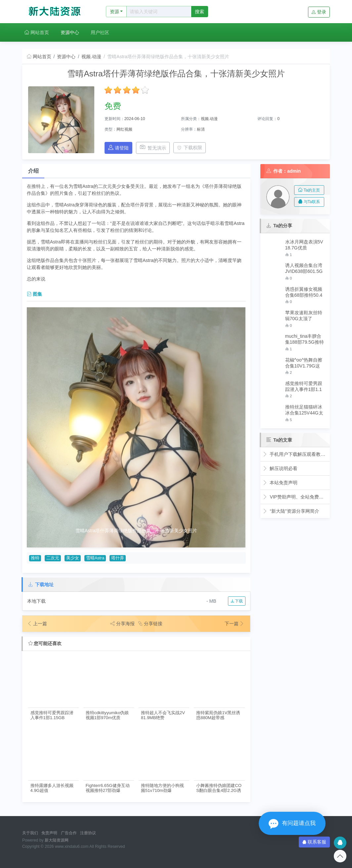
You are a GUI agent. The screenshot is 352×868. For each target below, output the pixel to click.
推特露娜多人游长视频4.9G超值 (52, 788)
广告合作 (69, 833)
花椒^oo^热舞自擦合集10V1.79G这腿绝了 (304, 363)
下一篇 (235, 624)
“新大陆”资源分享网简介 (291, 511)
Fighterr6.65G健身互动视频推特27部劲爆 (108, 788)
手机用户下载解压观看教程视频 (295, 454)
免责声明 (49, 833)
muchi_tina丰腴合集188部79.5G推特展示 (305, 339)
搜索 (199, 12)
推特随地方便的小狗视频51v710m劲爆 (162, 788)
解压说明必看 (280, 468)
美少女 (73, 558)
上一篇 (37, 624)
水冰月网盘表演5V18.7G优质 (304, 245)
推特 (35, 558)
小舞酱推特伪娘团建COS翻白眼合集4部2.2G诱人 (219, 788)
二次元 (53, 558)
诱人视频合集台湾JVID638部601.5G (304, 268)
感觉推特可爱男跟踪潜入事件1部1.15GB (52, 715)
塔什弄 (118, 558)
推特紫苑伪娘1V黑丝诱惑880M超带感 (218, 715)
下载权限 (190, 148)
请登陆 (118, 148)
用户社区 (100, 32)
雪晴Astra (95, 558)
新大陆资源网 (57, 840)
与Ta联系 (309, 202)
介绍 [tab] (33, 171)
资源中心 (70, 32)
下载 (237, 601)
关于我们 (30, 833)
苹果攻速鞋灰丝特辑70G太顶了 (304, 316)
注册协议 (88, 833)
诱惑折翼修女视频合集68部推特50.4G (304, 292)
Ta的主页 (309, 190)
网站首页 (37, 32)
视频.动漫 (91, 57)
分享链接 (150, 624)
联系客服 (314, 842)
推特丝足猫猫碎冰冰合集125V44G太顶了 (304, 410)
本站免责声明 (280, 483)
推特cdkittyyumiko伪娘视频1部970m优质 (107, 715)
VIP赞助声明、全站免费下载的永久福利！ (295, 497)
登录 (319, 12)
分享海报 (122, 624)
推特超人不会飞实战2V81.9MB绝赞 (163, 715)
